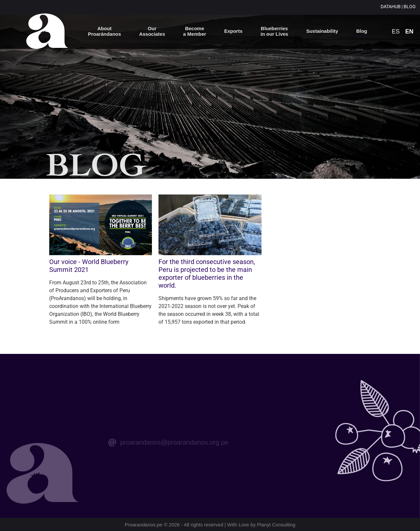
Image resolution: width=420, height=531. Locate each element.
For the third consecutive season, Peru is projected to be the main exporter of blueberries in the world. (207, 274)
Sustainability (322, 31)
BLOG (410, 7)
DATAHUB (391, 7)
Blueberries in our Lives (274, 31)
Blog (362, 31)
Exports (233, 31)
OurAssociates (152, 31)
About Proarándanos (105, 31)
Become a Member (195, 31)
